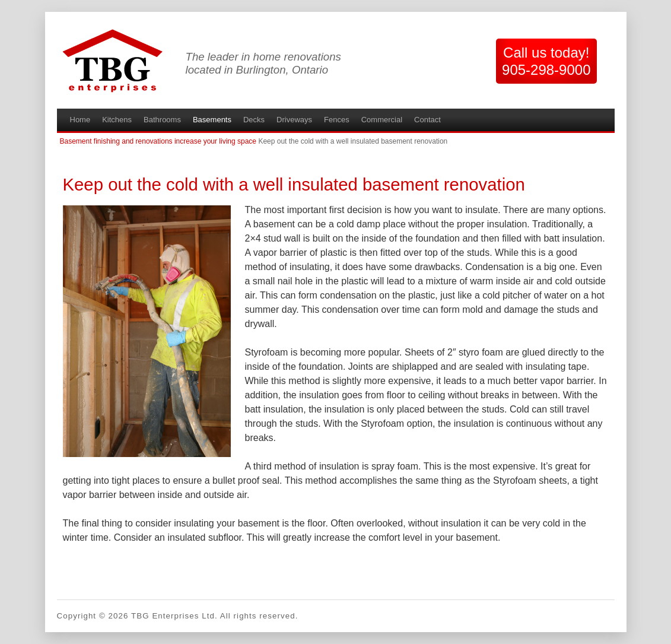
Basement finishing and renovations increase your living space (158, 141)
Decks (254, 120)
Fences (337, 120)
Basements (212, 120)
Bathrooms (162, 120)
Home (80, 120)
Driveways (294, 120)
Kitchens (117, 120)
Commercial (382, 120)
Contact (427, 120)
